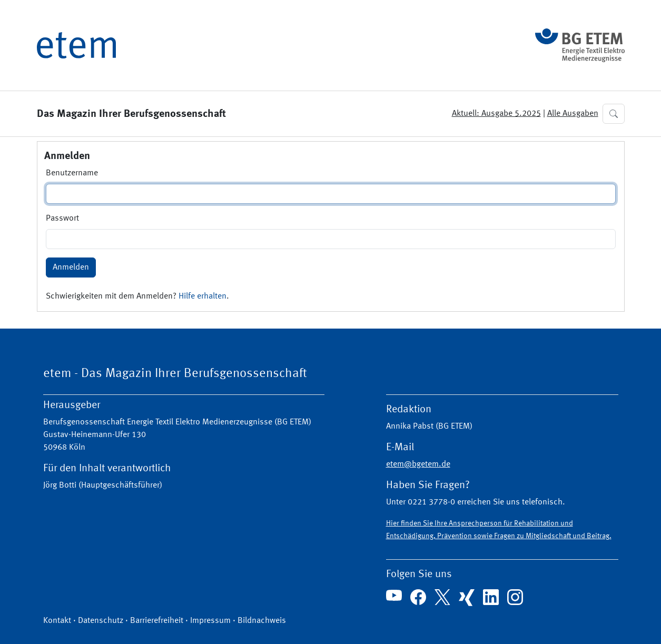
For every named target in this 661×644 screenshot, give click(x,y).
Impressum (210, 621)
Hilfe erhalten (203, 296)
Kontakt (57, 621)
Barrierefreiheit (157, 621)
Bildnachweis (262, 621)
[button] (614, 114)
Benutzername (72, 173)
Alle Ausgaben (573, 114)
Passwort (62, 219)
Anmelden (71, 267)
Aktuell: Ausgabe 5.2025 (496, 114)
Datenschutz (101, 621)
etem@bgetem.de (418, 464)
